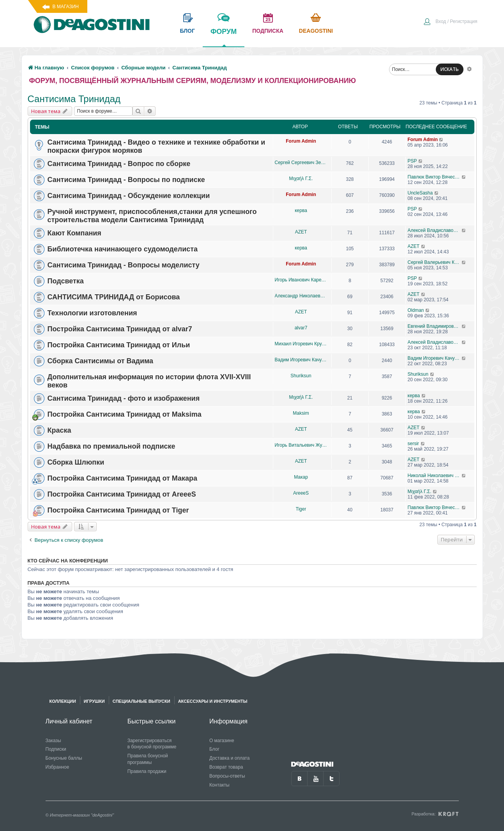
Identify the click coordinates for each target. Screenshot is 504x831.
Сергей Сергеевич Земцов (301, 163)
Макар (301, 477)
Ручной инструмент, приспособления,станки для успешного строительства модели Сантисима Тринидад (152, 216)
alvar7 (301, 328)
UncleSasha (420, 193)
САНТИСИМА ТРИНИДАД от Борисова (114, 297)
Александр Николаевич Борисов (301, 296)
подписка (268, 31)
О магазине (222, 741)
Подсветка (66, 281)
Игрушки (94, 701)
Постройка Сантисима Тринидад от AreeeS (122, 494)
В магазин (66, 7)
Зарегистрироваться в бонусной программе (152, 744)
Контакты (219, 785)
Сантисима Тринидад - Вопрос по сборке (119, 164)
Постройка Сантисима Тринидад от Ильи (119, 345)
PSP (412, 161)
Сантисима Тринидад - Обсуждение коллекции (129, 196)
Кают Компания (74, 233)
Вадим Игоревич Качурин (301, 360)
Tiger (301, 509)
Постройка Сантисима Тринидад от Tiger (118, 510)
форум (224, 37)
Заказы (53, 741)
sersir (413, 444)
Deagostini (316, 31)
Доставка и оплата (230, 758)
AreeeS (301, 493)
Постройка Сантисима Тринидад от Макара (123, 478)
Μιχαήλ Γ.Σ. (301, 179)
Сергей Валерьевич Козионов (435, 262)
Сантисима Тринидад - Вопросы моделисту (124, 265)
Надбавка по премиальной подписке (111, 446)
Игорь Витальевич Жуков (301, 445)
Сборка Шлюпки (76, 462)
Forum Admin (301, 141)
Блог (214, 749)
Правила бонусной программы (148, 759)
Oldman (416, 310)
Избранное (57, 767)
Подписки (56, 749)
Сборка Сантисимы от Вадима (101, 361)
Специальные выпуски (141, 701)
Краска (59, 430)
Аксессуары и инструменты (213, 701)
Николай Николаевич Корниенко (435, 476)
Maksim (301, 413)
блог (187, 31)
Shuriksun (301, 376)
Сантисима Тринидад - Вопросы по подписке (126, 180)
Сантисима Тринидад (74, 99)
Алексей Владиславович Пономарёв (435, 230)
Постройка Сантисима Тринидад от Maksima (125, 414)
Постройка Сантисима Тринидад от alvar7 (120, 329)
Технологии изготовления (92, 313)
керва (301, 210)
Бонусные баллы (64, 758)
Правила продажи (147, 771)
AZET (301, 232)
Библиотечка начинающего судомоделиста (123, 249)
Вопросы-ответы (227, 776)
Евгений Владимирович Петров (435, 326)
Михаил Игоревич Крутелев (301, 344)
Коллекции (63, 701)
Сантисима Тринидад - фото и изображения (124, 398)
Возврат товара (226, 767)
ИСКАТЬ (450, 69)
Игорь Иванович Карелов (301, 280)
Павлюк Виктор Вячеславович (435, 177)
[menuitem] (450, 22)
